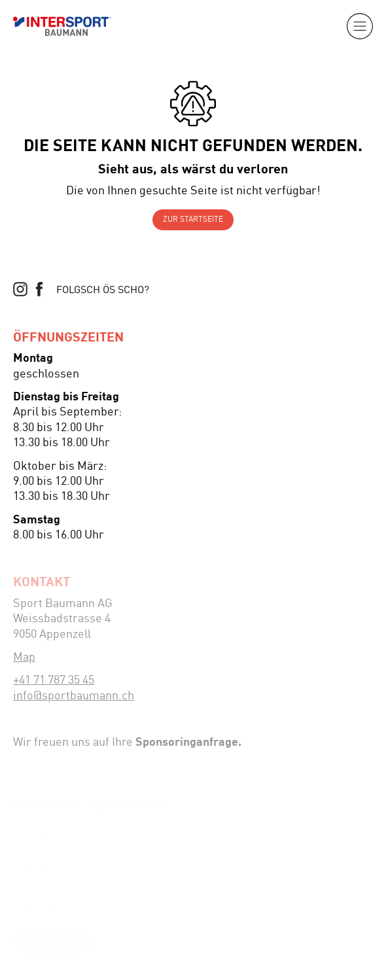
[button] (360, 26)
